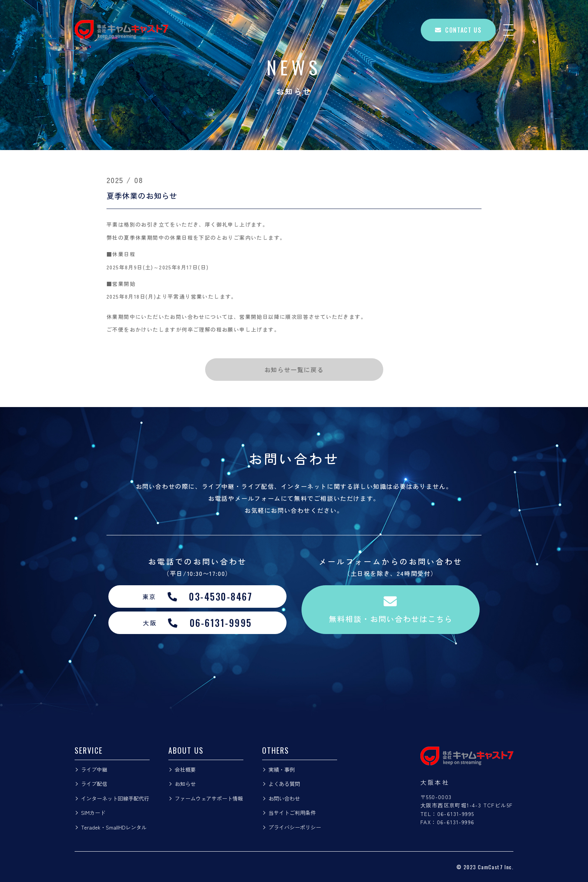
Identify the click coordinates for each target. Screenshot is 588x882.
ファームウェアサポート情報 (209, 798)
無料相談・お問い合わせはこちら (391, 609)
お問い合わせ (284, 798)
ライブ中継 (94, 769)
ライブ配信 (94, 784)
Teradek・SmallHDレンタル (114, 827)
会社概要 (185, 769)
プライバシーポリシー (295, 827)
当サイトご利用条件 (292, 813)
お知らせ (185, 784)
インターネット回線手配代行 (115, 798)
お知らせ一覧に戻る (294, 370)
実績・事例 (282, 769)
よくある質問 (284, 784)
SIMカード (93, 813)
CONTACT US (458, 30)
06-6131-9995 (456, 814)
